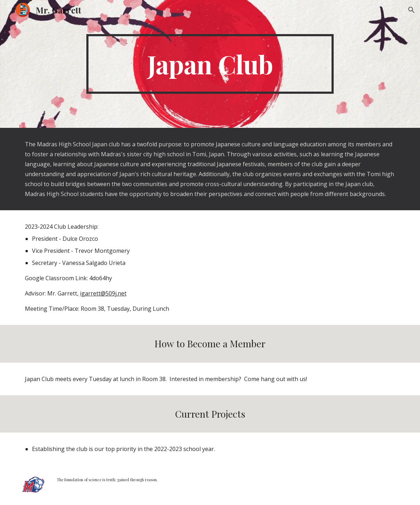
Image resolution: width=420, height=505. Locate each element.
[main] (210, 64)
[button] (411, 10)
